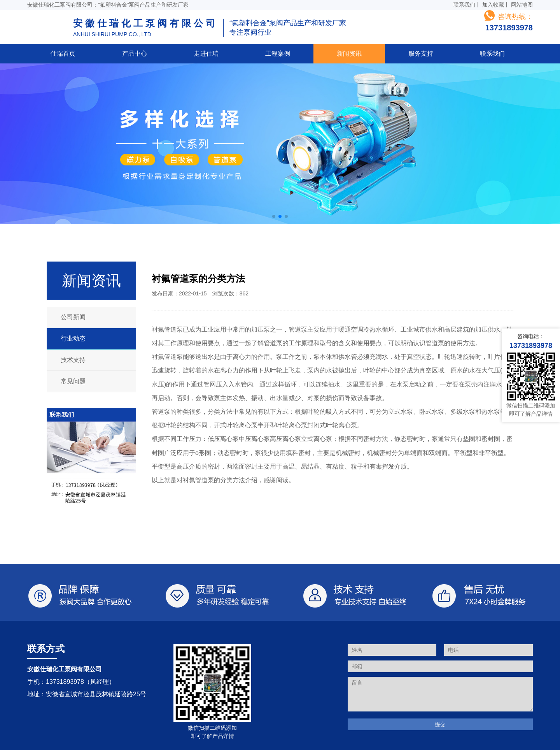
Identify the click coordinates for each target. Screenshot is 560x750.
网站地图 (522, 5)
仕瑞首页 (63, 54)
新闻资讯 (349, 54)
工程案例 (278, 54)
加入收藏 (493, 5)
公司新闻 (73, 317)
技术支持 (73, 360)
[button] (274, 216)
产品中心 (135, 54)
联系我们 (464, 5)
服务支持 (421, 54)
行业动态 (73, 338)
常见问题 (73, 381)
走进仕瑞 (206, 54)
